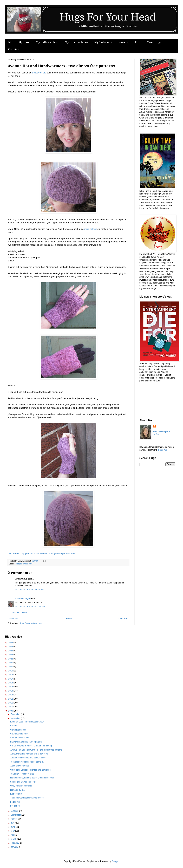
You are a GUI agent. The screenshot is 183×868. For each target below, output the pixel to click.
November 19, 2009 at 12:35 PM (30, 607)
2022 (11, 659)
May (13, 831)
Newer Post (14, 619)
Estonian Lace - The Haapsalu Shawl (27, 722)
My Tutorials (103, 42)
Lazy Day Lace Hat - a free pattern (26, 742)
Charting (14, 726)
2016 (11, 683)
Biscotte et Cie (39, 73)
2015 (11, 687)
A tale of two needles (20, 766)
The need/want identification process (27, 798)
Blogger (115, 861)
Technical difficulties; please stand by (27, 762)
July (13, 823)
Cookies (14, 49)
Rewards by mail (18, 790)
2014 (11, 691)
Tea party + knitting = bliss (22, 774)
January (15, 847)
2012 (11, 699)
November (16, 718)
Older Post (123, 619)
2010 (11, 707)
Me (10, 42)
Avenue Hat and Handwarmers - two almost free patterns (36, 750)
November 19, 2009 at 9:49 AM (29, 590)
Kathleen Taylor (23, 599)
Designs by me (22, 564)
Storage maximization (20, 738)
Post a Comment (20, 613)
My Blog (24, 42)
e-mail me (162, 450)
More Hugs (154, 42)
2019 (11, 671)
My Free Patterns (76, 42)
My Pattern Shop (47, 42)
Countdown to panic (19, 734)
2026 (11, 643)
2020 (11, 667)
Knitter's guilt (16, 794)
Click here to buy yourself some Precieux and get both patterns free (41, 553)
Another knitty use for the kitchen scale (28, 758)
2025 (11, 647)
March (14, 839)
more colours (91, 229)
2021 (11, 663)
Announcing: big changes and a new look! (29, 754)
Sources (123, 42)
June (13, 827)
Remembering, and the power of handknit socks (32, 778)
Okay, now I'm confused (21, 786)
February (15, 843)
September (16, 815)
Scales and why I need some (23, 782)
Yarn (31, 564)
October (15, 811)
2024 (11, 651)
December (16, 714)
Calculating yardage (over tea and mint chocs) (31, 770)
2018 (11, 675)
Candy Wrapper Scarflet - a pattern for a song (31, 746)
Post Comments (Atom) (31, 623)
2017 (11, 679)
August (14, 819)
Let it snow (15, 806)
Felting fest (15, 802)
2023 (11, 655)
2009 (11, 711)
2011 (11, 703)
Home (69, 619)
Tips (138, 42)
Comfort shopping (18, 730)
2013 (11, 695)
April (13, 835)
